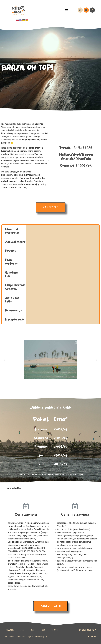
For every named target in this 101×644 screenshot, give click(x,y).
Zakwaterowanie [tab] (16, 242)
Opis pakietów (14, 488)
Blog (33, 630)
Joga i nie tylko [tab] (12, 300)
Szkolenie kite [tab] (12, 274)
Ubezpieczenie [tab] (15, 320)
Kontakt (55, 630)
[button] (66, 10)
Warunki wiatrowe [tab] (12, 231)
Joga (22, 630)
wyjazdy (10, 630)
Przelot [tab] (10, 251)
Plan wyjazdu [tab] (12, 262)
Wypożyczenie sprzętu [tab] (15, 287)
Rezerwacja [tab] (14, 310)
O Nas (43, 630)
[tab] (50, 488)
